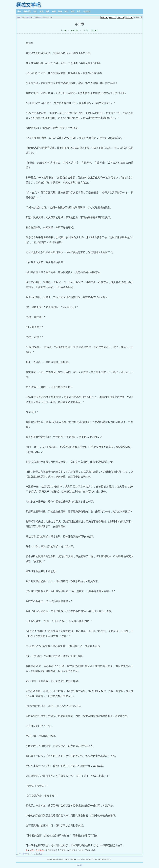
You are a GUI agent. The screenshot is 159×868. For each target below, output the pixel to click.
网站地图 (79, 865)
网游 (60, 11)
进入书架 (95, 30)
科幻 (66, 11)
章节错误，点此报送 (35, 850)
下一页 (86, 30)
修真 (41, 11)
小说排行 (87, 11)
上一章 (63, 30)
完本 (79, 11)
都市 (48, 11)
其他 (72, 11)
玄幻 (35, 11)
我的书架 (27, 11)
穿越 (54, 11)
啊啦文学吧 (28, 5)
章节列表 (75, 30)
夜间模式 (137, 17)
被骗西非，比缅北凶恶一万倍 (36, 17)
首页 (19, 11)
